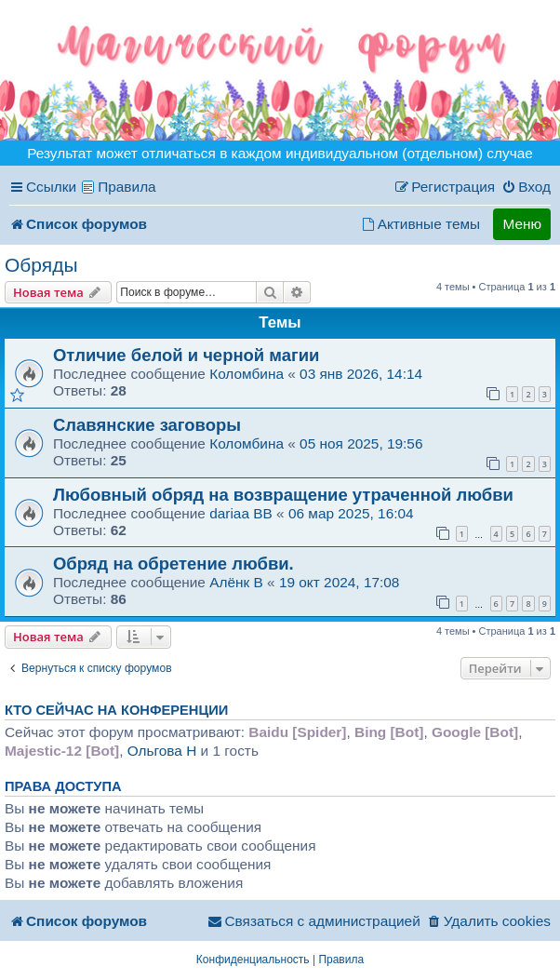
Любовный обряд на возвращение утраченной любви (283, 495)
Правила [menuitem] (127, 187)
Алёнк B (236, 582)
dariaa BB (241, 513)
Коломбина (248, 374)
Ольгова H (162, 751)
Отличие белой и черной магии (186, 355)
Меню (522, 224)
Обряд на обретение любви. (173, 564)
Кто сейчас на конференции (116, 710)
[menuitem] (526, 187)
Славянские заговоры (147, 425)
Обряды (41, 265)
